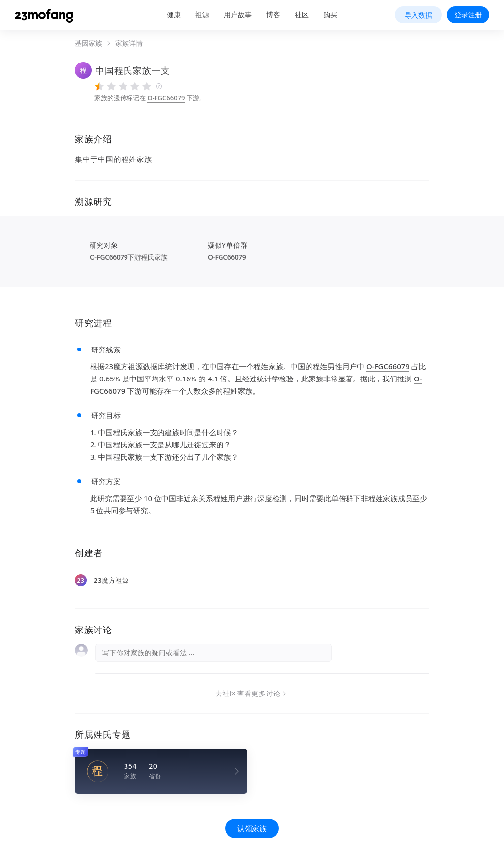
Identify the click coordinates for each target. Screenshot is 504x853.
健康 (174, 15)
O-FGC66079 (166, 98)
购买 (330, 15)
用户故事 (238, 15)
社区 (302, 15)
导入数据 (418, 15)
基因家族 (89, 43)
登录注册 (468, 15)
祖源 (202, 15)
